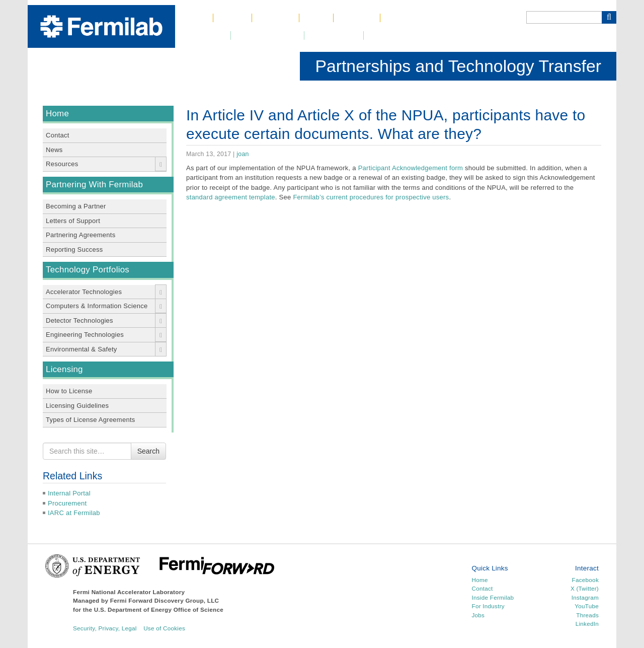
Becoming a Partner (76, 206)
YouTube (587, 606)
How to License (69, 391)
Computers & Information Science (97, 306)
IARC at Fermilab (74, 513)
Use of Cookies (164, 628)
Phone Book (412, 18)
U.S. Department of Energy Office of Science (159, 609)
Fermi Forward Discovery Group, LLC (165, 600)
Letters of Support (73, 221)
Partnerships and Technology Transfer (458, 66)
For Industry (488, 606)
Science (275, 18)
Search (148, 451)
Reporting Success (74, 249)
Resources (62, 164)
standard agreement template (231, 197)
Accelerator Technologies (84, 292)
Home (194, 18)
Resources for (399, 35)
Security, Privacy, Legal (105, 628)
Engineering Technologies (85, 335)
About (232, 18)
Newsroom (203, 35)
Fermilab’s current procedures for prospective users (371, 197)
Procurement (67, 503)
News (54, 150)
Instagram (585, 597)
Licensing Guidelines (77, 406)
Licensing (64, 369)
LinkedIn (587, 624)
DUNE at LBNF (267, 35)
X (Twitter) (585, 588)
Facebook (585, 580)
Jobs (316, 18)
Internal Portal (69, 493)
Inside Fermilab (493, 597)
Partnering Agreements (80, 235)
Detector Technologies (79, 320)
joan (243, 154)
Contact (356, 18)
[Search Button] (609, 17)
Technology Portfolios (88, 270)
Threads (587, 615)
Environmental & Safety (82, 349)
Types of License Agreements (91, 420)
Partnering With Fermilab (94, 185)
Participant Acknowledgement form (411, 168)
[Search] (564, 17)
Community (334, 35)
